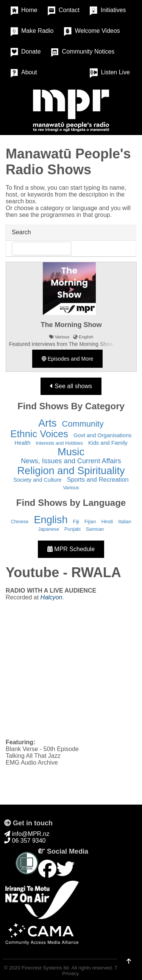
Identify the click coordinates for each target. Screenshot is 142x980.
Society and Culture (37, 480)
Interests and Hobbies (59, 443)
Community (83, 424)
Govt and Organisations (102, 435)
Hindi (107, 521)
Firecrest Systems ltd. (46, 968)
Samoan (95, 529)
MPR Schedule (71, 549)
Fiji (76, 521)
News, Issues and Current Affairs (71, 461)
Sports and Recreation (98, 479)
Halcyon (51, 597)
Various (71, 488)
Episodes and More (68, 359)
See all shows (71, 386)
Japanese (49, 529)
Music (71, 452)
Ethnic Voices (39, 434)
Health (22, 443)
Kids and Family (108, 443)
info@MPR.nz (27, 834)
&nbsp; (71, 669)
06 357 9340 (25, 841)
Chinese (20, 521)
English (51, 520)
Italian (125, 521)
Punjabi (73, 529)
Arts (47, 423)
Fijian (90, 521)
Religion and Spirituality (71, 471)
